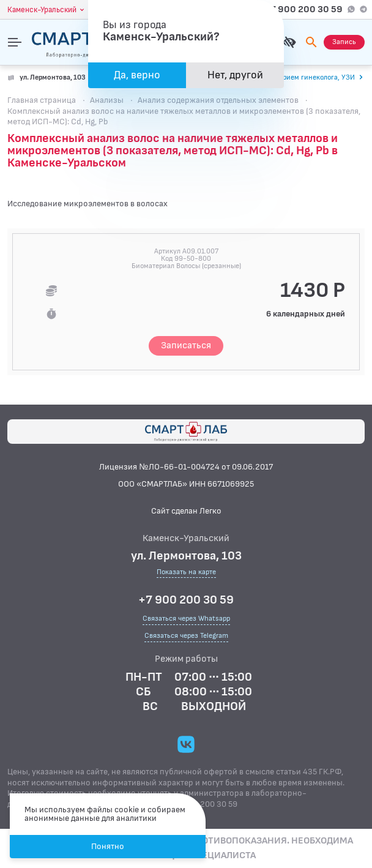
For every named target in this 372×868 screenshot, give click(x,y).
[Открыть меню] (15, 42)
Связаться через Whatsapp (186, 619)
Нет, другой (235, 75)
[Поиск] (311, 42)
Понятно (108, 846)
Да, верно (137, 75)
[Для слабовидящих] (289, 42)
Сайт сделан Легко (186, 511)
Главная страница (42, 100)
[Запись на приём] (344, 42)
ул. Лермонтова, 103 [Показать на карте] (53, 77)
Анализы (107, 100)
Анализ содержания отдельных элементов (218, 100)
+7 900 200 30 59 (303, 9)
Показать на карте (186, 573)
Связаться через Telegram (186, 636)
